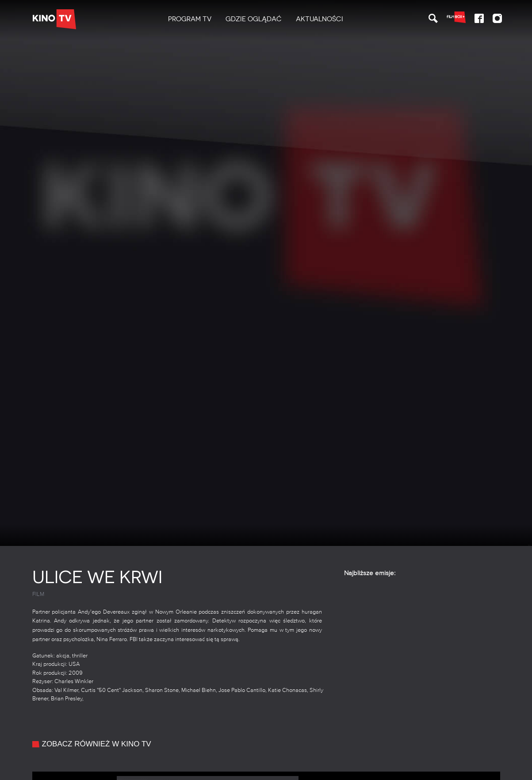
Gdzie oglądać (254, 19)
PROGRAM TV (190, 19)
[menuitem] (190, 19)
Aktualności (320, 19)
